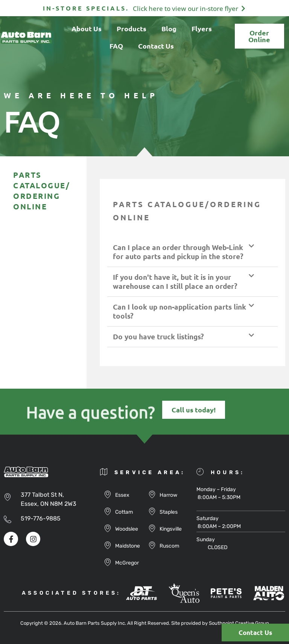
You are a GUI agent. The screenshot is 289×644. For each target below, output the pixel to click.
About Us (87, 28)
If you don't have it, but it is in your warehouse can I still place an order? (175, 282)
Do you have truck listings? (158, 336)
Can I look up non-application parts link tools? (179, 311)
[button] (192, 252)
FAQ (116, 46)
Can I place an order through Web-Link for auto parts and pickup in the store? (178, 252)
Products (132, 28)
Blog (169, 28)
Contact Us (156, 46)
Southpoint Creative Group (239, 623)
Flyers (202, 28)
